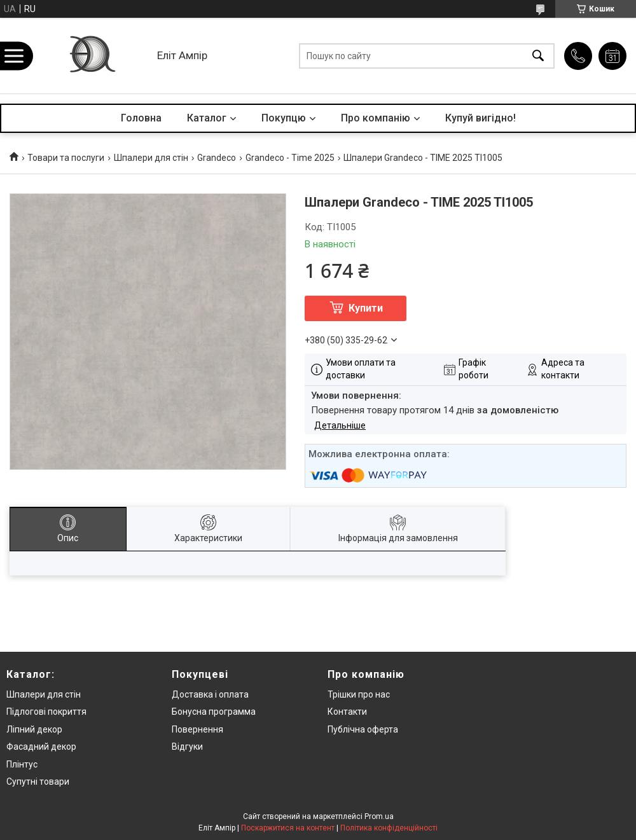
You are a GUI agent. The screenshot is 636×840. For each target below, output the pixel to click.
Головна (141, 118)
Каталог (207, 118)
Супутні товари (38, 781)
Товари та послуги (66, 158)
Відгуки (187, 747)
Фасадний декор (41, 747)
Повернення (197, 729)
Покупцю (284, 118)
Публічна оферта (363, 729)
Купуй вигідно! (480, 118)
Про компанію (376, 118)
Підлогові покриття (46, 712)
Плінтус (22, 764)
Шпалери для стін (151, 158)
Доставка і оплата (210, 694)
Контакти (347, 712)
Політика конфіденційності (389, 828)
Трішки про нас (359, 694)
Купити (366, 308)
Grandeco (217, 158)
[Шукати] (538, 56)
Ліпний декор (34, 729)
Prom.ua (379, 816)
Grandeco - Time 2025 (290, 158)
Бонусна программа (214, 712)
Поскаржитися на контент (288, 828)
